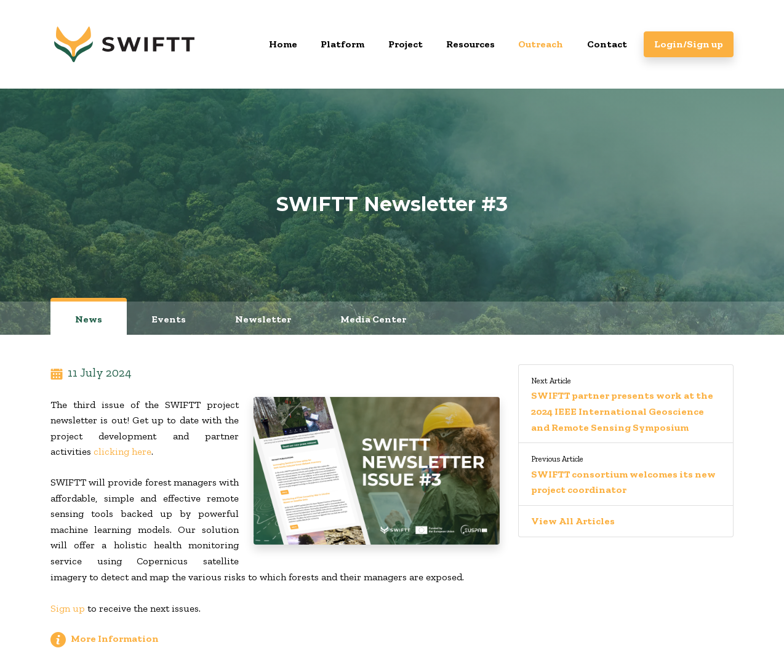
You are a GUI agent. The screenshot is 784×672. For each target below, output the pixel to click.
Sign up (68, 608)
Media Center (373, 319)
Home (283, 44)
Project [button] (406, 44)
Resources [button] (470, 44)
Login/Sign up (689, 44)
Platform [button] (342, 44)
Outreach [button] (541, 44)
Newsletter (263, 319)
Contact (607, 44)
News (89, 319)
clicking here (122, 451)
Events (169, 319)
